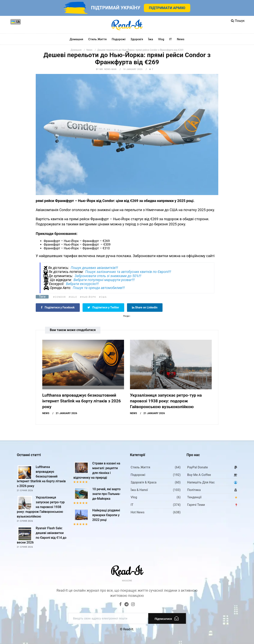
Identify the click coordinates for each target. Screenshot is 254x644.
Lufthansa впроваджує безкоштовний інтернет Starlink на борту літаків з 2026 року (82, 401)
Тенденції (194, 497)
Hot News (138, 512)
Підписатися (167, 618)
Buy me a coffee (199, 475)
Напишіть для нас (201, 482)
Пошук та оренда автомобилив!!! (99, 288)
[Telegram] (127, 605)
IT (171, 39)
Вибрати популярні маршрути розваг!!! (104, 280)
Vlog (161, 39)
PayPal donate (197, 467)
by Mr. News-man (106, 69)
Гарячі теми (196, 505)
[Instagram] (133, 605)
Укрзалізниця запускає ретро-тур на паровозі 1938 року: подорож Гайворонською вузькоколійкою (166, 401)
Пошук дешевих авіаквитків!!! (94, 268)
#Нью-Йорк (88, 297)
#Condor (59, 297)
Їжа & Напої (139, 490)
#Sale (73, 297)
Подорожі (119, 39)
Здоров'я (137, 39)
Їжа (151, 39)
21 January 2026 (66, 413)
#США (103, 297)
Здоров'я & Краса (143, 482)
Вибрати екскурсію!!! (82, 284)
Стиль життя (98, 39)
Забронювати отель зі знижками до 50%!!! (108, 276)
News (181, 39)
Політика (194, 490)
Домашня (76, 39)
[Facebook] (120, 605)
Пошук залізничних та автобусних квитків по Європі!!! (128, 272)
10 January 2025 (133, 69)
